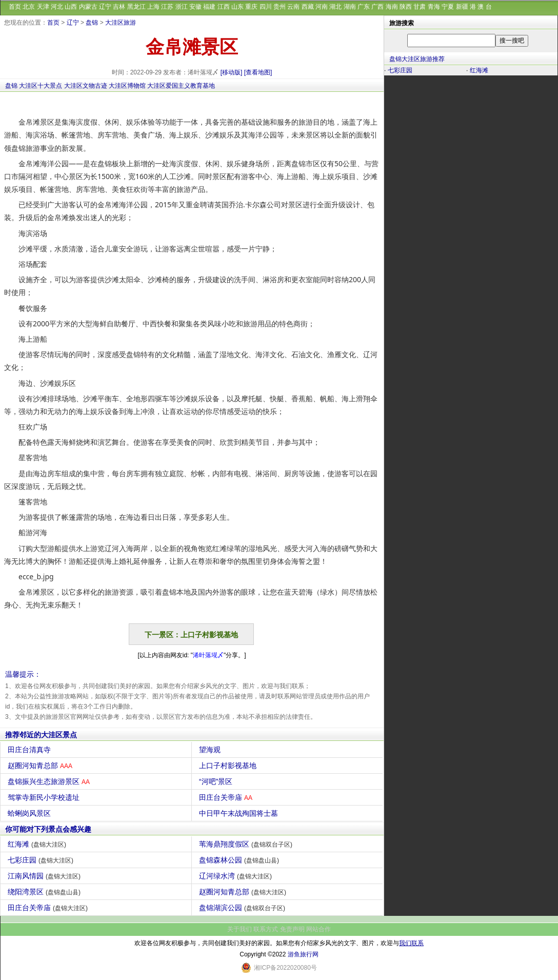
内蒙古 (88, 7)
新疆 (462, 7)
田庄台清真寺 (31, 750)
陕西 (406, 7)
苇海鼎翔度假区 (247, 844)
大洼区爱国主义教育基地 (181, 86)
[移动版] (232, 72)
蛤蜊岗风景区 (31, 813)
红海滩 (38, 844)
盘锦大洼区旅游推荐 (417, 59)
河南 (322, 7)
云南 (293, 7)
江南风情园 (45, 876)
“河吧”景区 (217, 781)
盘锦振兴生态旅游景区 (50, 781)
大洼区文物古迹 (86, 86)
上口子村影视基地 (229, 766)
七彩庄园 (42, 860)
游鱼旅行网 (303, 954)
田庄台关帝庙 (227, 797)
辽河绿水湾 (237, 876)
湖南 (350, 7)
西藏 (308, 7)
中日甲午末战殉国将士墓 (240, 813)
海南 (392, 7)
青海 (434, 7)
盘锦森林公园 (240, 860)
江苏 (167, 7)
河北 (57, 7)
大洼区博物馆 (127, 86)
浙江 (182, 7)
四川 (266, 7)
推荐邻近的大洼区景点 (41, 735)
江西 (224, 7)
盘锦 (92, 23)
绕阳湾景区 (45, 892)
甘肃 (420, 7)
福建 (209, 7)
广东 (364, 7)
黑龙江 (136, 7)
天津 (43, 7)
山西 (71, 7)
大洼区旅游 (121, 23)
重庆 (251, 7)
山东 (237, 7)
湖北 (335, 7)
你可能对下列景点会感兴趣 (48, 829)
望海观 (211, 750)
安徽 (195, 7)
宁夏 (448, 7)
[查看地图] (258, 72)
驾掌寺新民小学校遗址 (45, 797)
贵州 (280, 7)
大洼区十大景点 (41, 86)
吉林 (119, 7)
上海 (153, 7)
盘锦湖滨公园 (243, 908)
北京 (29, 7)
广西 (377, 7)
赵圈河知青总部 (41, 766)
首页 (15, 7)
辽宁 (105, 7)
